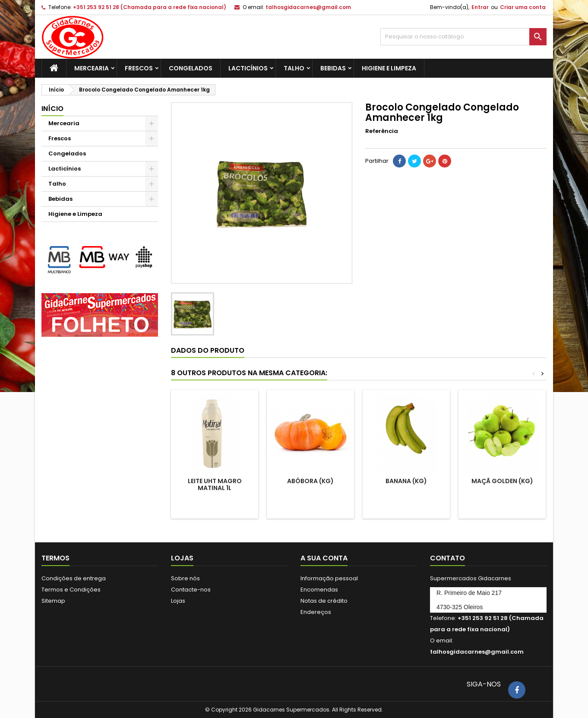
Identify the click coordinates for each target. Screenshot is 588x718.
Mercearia (92, 68)
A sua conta (324, 558)
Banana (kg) (406, 481)
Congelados (191, 68)
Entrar (480, 7)
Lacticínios (248, 68)
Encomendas (319, 590)
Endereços (316, 612)
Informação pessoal (329, 578)
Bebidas (333, 68)
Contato (447, 558)
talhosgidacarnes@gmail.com (308, 7)
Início (52, 109)
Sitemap (53, 601)
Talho (294, 68)
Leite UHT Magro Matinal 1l (215, 484)
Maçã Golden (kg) (502, 481)
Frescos (139, 68)
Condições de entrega (74, 578)
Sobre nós (185, 578)
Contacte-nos (191, 590)
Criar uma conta (523, 7)
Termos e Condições (71, 590)
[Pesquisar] (463, 37)
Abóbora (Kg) (310, 481)
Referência (382, 131)
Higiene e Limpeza (389, 68)
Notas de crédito (324, 601)
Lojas (178, 601)
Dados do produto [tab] (208, 350)
